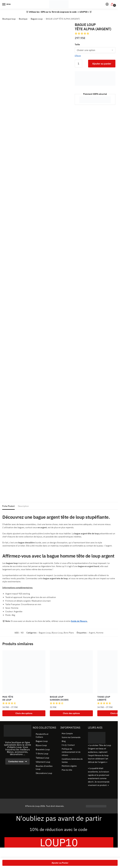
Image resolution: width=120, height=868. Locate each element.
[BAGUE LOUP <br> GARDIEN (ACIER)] (71, 672)
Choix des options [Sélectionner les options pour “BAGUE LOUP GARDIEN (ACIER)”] (71, 713)
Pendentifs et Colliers (42, 736)
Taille (77, 44)
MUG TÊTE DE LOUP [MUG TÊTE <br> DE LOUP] (8, 698)
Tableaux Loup (42, 758)
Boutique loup (9, 19)
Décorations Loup (44, 774)
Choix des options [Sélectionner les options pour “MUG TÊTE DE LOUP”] (24, 713)
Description (23, 506)
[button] (82, 33)
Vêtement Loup (43, 762)
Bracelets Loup (43, 750)
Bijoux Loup (57, 633)
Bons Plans (69, 633)
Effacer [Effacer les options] (78, 56)
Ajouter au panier (102, 64)
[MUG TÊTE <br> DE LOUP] (24, 672)
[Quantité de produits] (78, 64)
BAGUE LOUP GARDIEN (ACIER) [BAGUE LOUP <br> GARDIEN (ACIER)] (59, 698)
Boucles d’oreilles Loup (44, 768)
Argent (92, 633)
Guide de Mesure (79, 621)
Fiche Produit (8, 506)
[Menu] (7, 4)
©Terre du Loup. (33, 806)
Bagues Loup (37, 19)
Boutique (23, 19)
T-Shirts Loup (42, 754)
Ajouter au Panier (60, 863)
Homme (100, 633)
